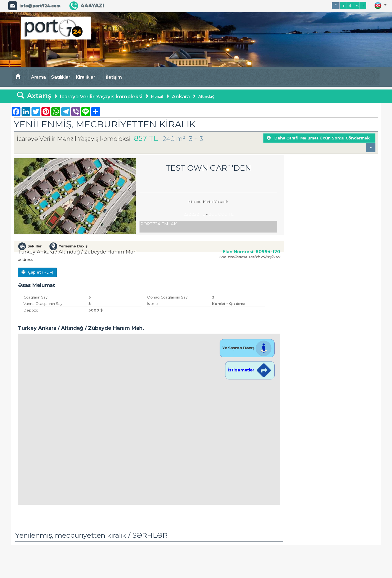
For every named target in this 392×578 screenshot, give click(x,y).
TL (344, 6)
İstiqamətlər (250, 370)
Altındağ (207, 96)
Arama (38, 77)
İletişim (114, 77)
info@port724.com (40, 6)
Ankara (181, 97)
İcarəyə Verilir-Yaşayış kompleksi (101, 97)
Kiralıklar (85, 77)
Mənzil (157, 96)
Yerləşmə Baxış (247, 348)
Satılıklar (61, 77)
